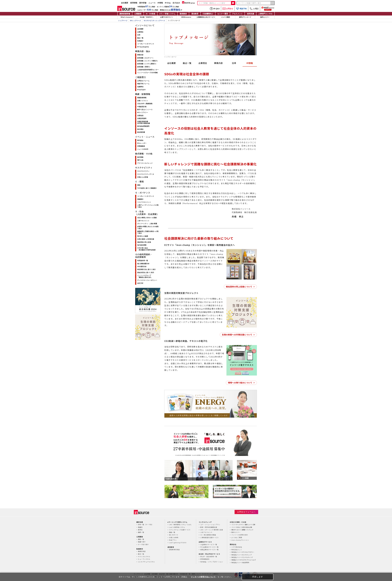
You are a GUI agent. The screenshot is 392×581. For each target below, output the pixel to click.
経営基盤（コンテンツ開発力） (148, 61)
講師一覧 (141, 532)
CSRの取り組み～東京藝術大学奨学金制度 (146, 249)
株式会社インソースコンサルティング (242, 557)
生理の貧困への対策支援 (146, 239)
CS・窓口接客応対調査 (208, 535)
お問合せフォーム (143, 81)
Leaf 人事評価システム (177, 527)
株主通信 (140, 129)
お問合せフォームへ (246, 512)
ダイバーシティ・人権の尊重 (147, 224)
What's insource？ (127, 17)
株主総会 (140, 140)
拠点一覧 (187, 63)
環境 (139, 185)
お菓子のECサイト (167, 17)
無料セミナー (265, 17)
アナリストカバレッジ (145, 163)
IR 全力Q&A (141, 90)
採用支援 (251, 14)
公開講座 (138, 14)
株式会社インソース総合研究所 (240, 562)
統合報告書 (141, 132)
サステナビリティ (143, 171)
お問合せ (228, 9)
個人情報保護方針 (143, 264)
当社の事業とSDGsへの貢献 (147, 218)
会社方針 (140, 283)
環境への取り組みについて (240, 383)
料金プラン (173, 540)
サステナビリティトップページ (154, 21)
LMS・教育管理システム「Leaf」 (181, 524)
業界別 (140, 530)
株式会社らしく (237, 550)
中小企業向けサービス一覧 (209, 547)
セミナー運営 (223, 14)
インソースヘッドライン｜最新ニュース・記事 (243, 524)
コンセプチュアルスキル (146, 562)
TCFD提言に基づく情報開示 (147, 188)
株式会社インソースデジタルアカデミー (243, 552)
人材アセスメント (206, 532)
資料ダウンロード (245, 17)
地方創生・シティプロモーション (212, 562)
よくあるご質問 (237, 537)
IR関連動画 (141, 146)
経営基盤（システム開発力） (147, 64)
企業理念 (203, 63)
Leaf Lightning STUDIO (178, 543)
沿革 (234, 63)
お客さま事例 (174, 537)
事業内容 (218, 63)
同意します (258, 577)
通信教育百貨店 (174, 550)
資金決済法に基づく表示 (146, 273)
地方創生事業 (142, 245)
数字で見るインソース (145, 110)
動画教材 (183, 14)
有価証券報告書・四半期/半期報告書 (144, 122)
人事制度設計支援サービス (209, 537)
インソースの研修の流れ (240, 535)
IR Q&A (215, 9)
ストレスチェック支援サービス (180, 530)
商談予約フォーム (143, 84)
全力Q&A (176, 3)
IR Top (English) (143, 47)
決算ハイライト (143, 101)
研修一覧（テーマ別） (146, 524)
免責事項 (140, 87)
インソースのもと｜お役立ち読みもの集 (242, 527)
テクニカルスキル (144, 556)
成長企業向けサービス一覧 (209, 550)
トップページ (123, 21)
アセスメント (237, 14)
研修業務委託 (205, 559)
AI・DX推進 (151, 14)
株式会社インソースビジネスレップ (241, 555)
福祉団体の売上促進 (144, 242)
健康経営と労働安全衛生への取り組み (148, 232)
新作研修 (143, 3)
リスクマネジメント (144, 202)
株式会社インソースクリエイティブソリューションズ (243, 560)
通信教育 (195, 14)
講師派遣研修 (125, 14)
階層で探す (142, 542)
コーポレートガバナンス (146, 44)
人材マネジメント (143, 221)
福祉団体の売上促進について (239, 287)
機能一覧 (172, 532)
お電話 (254, 9)
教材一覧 (141, 554)
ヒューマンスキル (144, 559)
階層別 (140, 527)
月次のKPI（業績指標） (145, 104)
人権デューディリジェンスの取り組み (148, 206)
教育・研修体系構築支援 (209, 527)
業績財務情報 (142, 98)
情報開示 (140, 199)
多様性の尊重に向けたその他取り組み (148, 227)
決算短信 (140, 116)
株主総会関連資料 (143, 126)
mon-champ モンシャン (240, 540)
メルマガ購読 (225, 17)
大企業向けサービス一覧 (209, 544)
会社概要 (125, 3)
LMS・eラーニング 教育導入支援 (212, 530)
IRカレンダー (142, 143)
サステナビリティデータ (146, 174)
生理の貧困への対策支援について (237, 335)
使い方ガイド (174, 535)
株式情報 (140, 157)
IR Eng (168, 3)
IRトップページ (136, 21)
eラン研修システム (167, 14)
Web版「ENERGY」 (147, 17)
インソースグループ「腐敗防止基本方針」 (145, 276)
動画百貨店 (142, 551)
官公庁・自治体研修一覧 (209, 556)
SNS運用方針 (142, 267)
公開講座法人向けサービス (206, 17)
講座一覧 (141, 539)
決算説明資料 (142, 118)
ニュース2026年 (143, 149)
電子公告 (140, 160)
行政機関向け (208, 14)
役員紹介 (140, 41)
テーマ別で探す (143, 544)
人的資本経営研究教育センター (148, 70)
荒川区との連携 (143, 236)
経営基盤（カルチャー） (146, 58)
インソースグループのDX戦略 (147, 73)
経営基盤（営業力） (144, 67)
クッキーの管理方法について (203, 577)
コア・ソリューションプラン (210, 524)
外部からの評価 (143, 177)
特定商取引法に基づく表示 (146, 269)
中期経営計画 (142, 107)
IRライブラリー (143, 113)
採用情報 (134, 3)
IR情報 (160, 3)
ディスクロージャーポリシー (147, 280)
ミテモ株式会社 (237, 547)
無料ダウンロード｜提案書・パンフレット (242, 530)
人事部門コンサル (265, 14)
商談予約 (241, 9)
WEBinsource (186, 17)
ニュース (152, 3)
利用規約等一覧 (143, 261)
